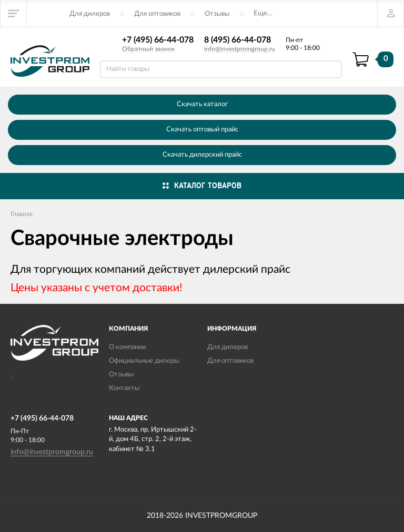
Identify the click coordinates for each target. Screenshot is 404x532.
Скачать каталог (202, 104)
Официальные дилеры (144, 361)
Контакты (124, 388)
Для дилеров (90, 14)
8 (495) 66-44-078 (238, 40)
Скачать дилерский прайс (202, 155)
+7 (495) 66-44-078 (158, 40)
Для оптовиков (157, 14)
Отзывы (217, 14)
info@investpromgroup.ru (240, 49)
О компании (127, 347)
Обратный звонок (148, 49)
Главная (22, 214)
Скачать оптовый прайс (202, 130)
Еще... (263, 13)
